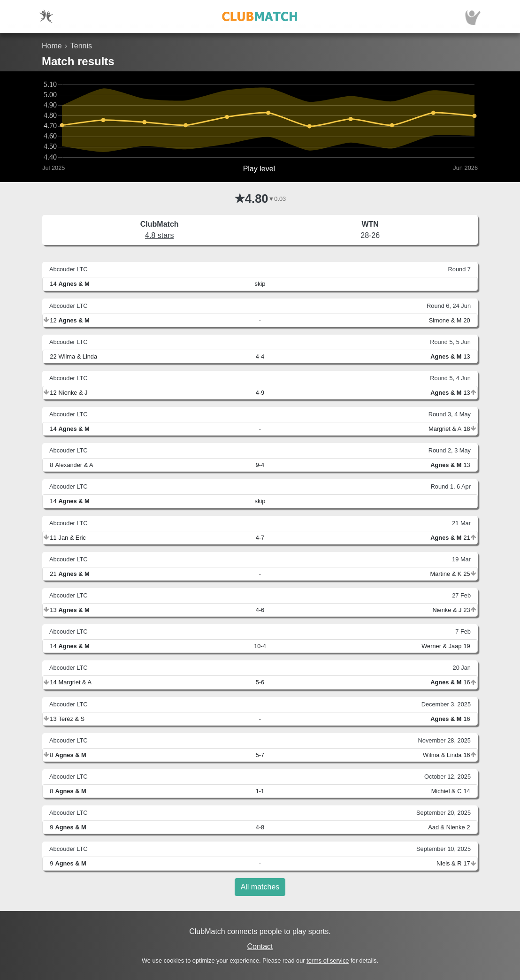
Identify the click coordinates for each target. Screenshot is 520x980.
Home (52, 46)
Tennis (81, 46)
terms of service (328, 961)
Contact (260, 946)
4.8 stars (159, 235)
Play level (259, 169)
